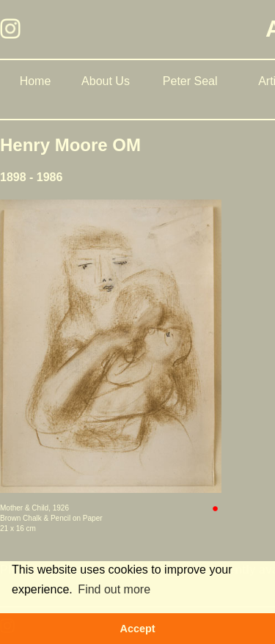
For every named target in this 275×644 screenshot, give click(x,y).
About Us (106, 81)
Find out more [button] (114, 589)
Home (36, 81)
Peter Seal (190, 81)
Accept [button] (138, 629)
